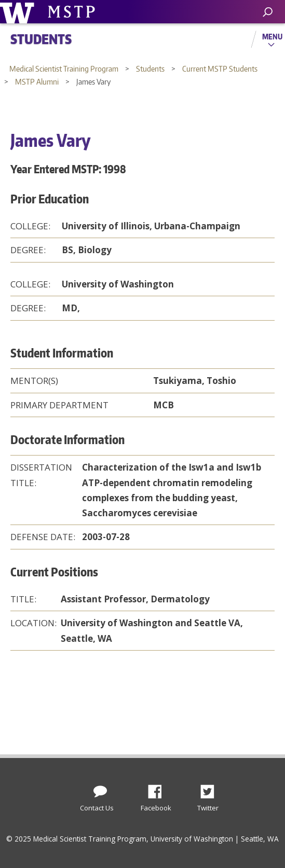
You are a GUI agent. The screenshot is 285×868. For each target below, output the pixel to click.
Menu (272, 36)
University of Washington (19, 12)
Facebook (159, 789)
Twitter (211, 789)
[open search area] (268, 12)
